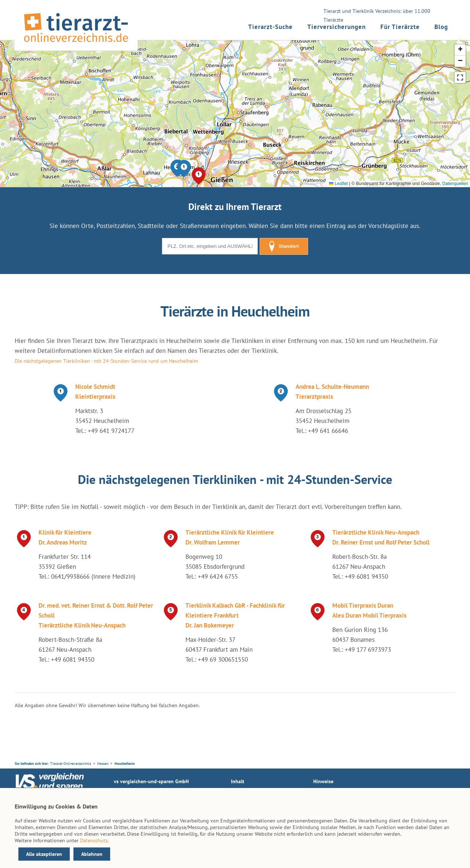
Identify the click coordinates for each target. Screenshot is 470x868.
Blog (441, 27)
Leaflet (338, 184)
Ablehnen (92, 854)
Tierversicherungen (337, 27)
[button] (184, 169)
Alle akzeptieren (44, 854)
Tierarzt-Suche (270, 27)
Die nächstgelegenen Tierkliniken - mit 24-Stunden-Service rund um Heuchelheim (106, 361)
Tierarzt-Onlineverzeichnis (71, 764)
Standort (284, 246)
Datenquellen (455, 184)
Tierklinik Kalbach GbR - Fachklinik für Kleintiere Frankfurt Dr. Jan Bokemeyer (235, 615)
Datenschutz (94, 840)
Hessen (103, 764)
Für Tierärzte (400, 27)
